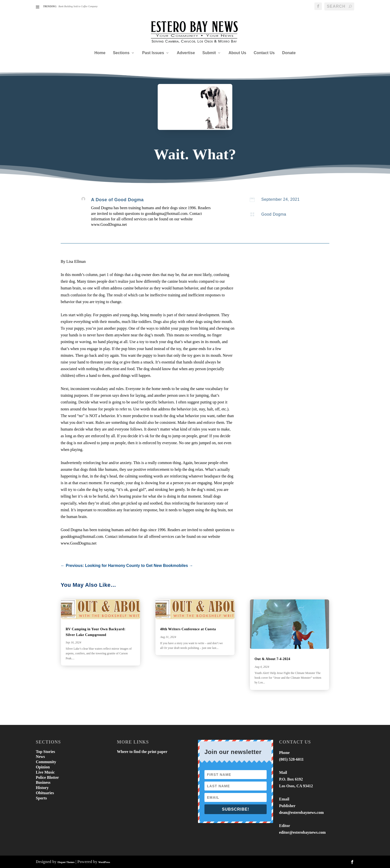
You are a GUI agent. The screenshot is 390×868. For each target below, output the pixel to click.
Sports (41, 798)
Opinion (43, 767)
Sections (121, 53)
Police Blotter (47, 777)
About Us (237, 53)
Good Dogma (274, 214)
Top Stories (45, 752)
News (40, 757)
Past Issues (153, 53)
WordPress (104, 862)
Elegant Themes (66, 862)
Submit (209, 53)
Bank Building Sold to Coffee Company (78, 6)
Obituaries (45, 793)
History (42, 788)
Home (100, 53)
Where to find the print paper (142, 752)
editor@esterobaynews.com (302, 832)
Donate (289, 53)
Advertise (186, 53)
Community (46, 762)
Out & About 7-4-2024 (272, 659)
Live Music (45, 772)
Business (43, 782)
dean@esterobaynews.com (301, 812)
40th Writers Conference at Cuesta (188, 629)
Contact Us (264, 53)
